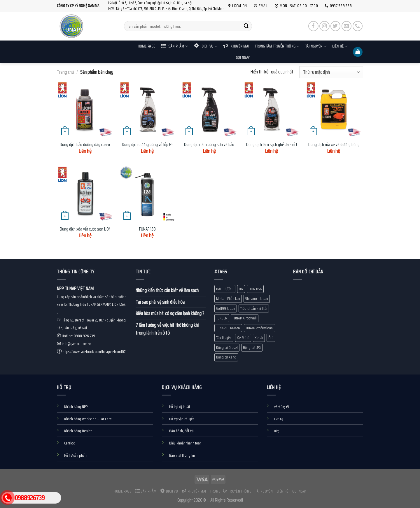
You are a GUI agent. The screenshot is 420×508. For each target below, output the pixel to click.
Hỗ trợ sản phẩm (76, 455)
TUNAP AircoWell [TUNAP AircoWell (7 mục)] (245, 318)
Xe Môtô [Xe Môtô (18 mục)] (243, 338)
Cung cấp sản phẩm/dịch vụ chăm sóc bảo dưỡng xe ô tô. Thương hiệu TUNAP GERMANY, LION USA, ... (92, 305)
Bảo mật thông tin (182, 455)
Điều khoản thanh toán (185, 443)
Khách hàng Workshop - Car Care (88, 419)
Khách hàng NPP (76, 407)
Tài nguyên (316, 46)
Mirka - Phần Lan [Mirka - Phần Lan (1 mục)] (228, 299)
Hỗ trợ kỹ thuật (180, 407)
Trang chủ (65, 72)
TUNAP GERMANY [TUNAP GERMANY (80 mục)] (228, 328)
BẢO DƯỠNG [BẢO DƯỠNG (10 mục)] (225, 289)
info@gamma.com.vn (77, 344)
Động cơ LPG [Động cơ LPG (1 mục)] (252, 348)
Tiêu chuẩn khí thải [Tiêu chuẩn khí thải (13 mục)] (254, 309)
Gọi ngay (243, 58)
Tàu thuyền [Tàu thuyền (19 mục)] (224, 338)
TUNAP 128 (147, 229)
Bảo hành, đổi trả (181, 431)
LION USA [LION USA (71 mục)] (255, 289)
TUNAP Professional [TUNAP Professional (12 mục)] (260, 328)
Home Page (146, 46)
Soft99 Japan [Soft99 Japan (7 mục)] (226, 309)
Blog (277, 431)
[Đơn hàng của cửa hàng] (331, 72)
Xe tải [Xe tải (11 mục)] (259, 338)
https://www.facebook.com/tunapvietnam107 (94, 352)
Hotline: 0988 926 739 (78, 336)
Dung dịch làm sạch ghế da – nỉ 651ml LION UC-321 (286, 145)
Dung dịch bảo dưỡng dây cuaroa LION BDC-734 (97, 145)
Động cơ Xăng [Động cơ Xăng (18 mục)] (226, 357)
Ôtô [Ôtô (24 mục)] (271, 338)
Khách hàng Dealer (78, 431)
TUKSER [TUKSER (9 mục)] (222, 318)
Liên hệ (340, 46)
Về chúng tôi (282, 407)
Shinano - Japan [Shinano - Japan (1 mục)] (257, 299)
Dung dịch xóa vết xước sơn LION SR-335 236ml (98, 229)
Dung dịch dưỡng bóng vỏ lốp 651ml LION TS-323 (161, 145)
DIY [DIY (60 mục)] (241, 289)
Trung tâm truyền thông (277, 46)
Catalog (70, 443)
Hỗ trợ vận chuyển (182, 419)
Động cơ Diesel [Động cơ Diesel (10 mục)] (227, 348)
